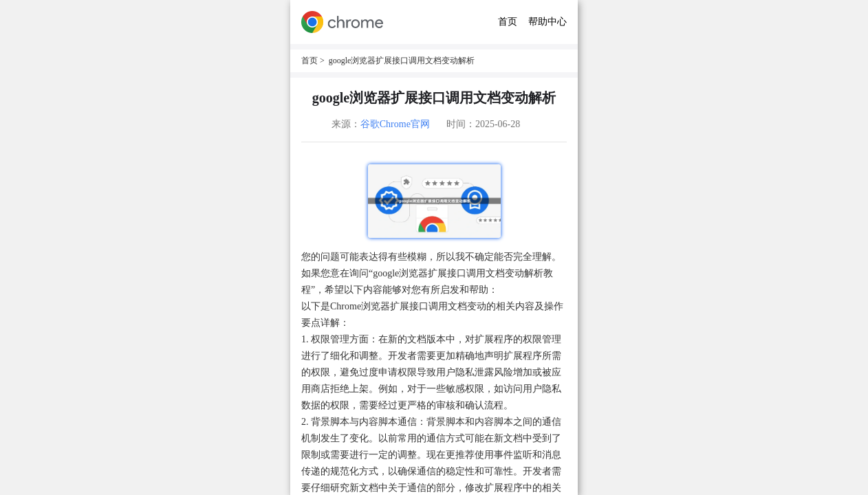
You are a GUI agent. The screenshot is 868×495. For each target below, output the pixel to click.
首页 (508, 22)
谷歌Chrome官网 (395, 124)
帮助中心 (547, 22)
